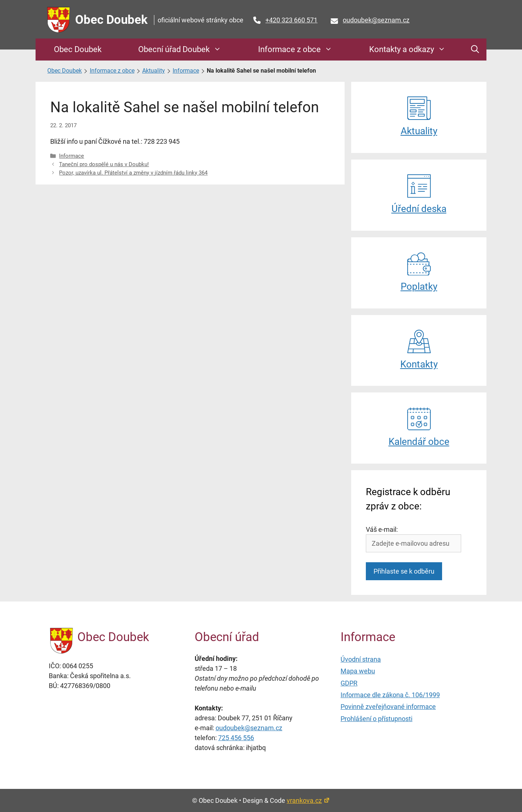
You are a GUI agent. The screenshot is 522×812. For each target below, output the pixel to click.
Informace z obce (112, 71)
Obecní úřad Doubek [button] (183, 50)
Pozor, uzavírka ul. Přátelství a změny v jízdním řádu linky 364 (133, 173)
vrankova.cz (308, 800)
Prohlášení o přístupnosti (376, 719)
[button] (475, 50)
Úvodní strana (361, 659)
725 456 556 (236, 738)
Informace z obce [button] (299, 50)
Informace (186, 71)
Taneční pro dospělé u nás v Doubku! (104, 164)
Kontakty (419, 350)
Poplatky (419, 272)
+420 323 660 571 (291, 20)
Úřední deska (419, 194)
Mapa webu (358, 671)
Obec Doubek (111, 20)
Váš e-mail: (382, 529)
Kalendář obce (419, 427)
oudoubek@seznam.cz (376, 20)
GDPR (349, 683)
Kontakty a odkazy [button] (411, 50)
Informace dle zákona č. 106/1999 (390, 695)
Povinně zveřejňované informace (388, 707)
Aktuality (154, 71)
